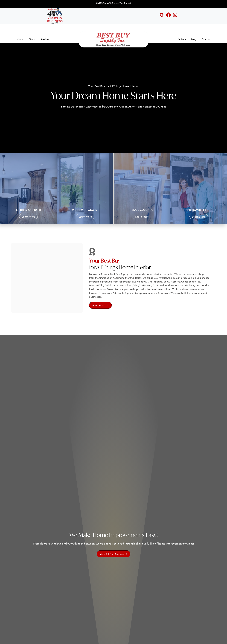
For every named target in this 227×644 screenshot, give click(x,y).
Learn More (28, 217)
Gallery (182, 39)
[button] (100, 305)
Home (20, 39)
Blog (194, 39)
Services (45, 39)
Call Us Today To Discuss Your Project (113, 3)
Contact (206, 39)
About (32, 39)
